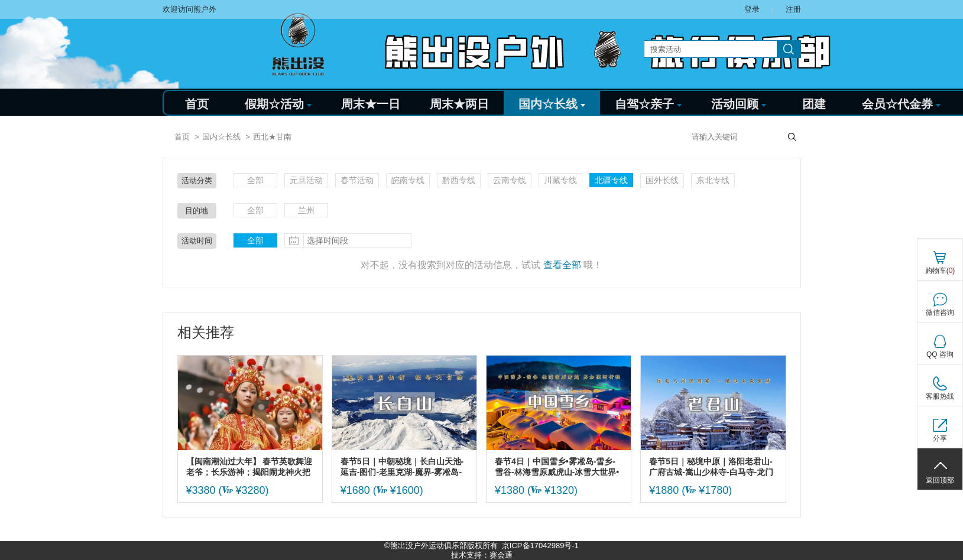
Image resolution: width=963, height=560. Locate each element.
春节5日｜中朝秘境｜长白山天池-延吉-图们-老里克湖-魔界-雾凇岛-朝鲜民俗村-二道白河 (402, 467)
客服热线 (940, 396)
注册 (793, 9)
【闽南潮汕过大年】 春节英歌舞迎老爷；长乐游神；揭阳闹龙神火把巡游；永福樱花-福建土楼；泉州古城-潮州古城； (250, 467)
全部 (255, 180)
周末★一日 (371, 104)
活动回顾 (739, 104)
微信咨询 (940, 312)
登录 (752, 9)
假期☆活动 (278, 104)
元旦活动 (306, 180)
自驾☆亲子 (648, 104)
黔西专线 (459, 180)
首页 (197, 104)
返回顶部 (940, 480)
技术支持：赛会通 (482, 555)
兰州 (306, 210)
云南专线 (510, 180)
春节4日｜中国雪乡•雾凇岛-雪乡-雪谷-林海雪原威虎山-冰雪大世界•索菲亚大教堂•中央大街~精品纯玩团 (557, 467)
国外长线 (662, 180)
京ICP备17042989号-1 (540, 546)
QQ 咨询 (940, 354)
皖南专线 (408, 180)
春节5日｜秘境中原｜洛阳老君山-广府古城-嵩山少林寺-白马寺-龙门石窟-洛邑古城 (711, 467)
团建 (814, 104)
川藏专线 (560, 180)
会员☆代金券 (901, 104)
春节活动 (357, 180)
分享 (940, 438)
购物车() (940, 271)
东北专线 (713, 180)
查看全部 (562, 265)
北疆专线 (611, 180)
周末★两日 (459, 104)
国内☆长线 (552, 104)
